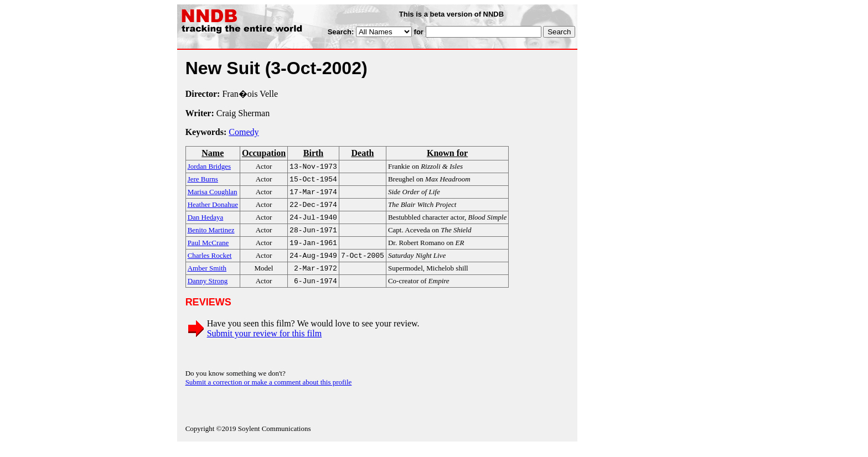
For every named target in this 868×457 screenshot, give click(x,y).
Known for (447, 153)
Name (213, 153)
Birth (313, 153)
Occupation (264, 153)
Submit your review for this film (265, 344)
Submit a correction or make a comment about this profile (269, 393)
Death (362, 153)
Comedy (244, 132)
